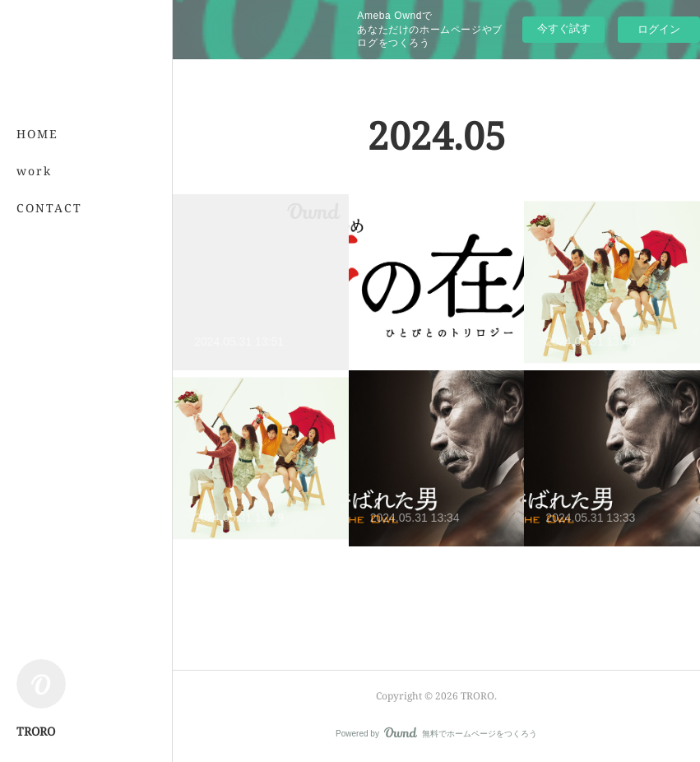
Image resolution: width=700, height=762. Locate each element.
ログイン (659, 29)
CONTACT (49, 208)
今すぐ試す (564, 28)
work (34, 171)
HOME (37, 134)
